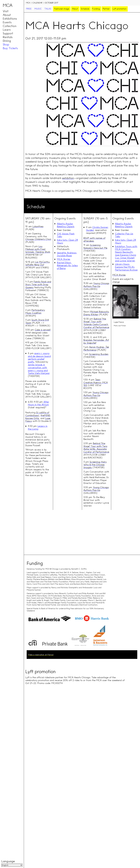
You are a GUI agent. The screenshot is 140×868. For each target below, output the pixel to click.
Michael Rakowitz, (96, 313)
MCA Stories (64, 259)
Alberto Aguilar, (66, 225)
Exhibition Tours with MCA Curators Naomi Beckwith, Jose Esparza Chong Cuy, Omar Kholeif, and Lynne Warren (126, 253)
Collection (10, 26)
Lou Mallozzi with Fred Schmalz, (38, 249)
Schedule (85, 9)
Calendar (37, 3)
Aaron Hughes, (96, 348)
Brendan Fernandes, (96, 341)
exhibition (68, 178)
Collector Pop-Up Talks (124, 235)
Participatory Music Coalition (35, 311)
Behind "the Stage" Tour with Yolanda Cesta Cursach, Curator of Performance (96, 323)
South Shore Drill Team (37, 321)
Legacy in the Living (38, 427)
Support (8, 33)
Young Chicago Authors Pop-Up (96, 285)
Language (8, 861)
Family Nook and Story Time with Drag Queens (38, 284)
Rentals (8, 37)
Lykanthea (38, 226)
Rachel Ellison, (67, 265)
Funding (96, 9)
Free (29, 9)
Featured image (62, 9)
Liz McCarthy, (38, 263)
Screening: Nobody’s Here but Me (95, 246)
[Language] (12, 865)
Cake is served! (43, 330)
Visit (6, 11)
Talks (48, 9)
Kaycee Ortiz (32, 418)
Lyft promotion (119, 9)
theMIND (45, 415)
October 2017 (51, 3)
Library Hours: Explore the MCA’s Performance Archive (126, 267)
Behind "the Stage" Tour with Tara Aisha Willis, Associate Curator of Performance (96, 447)
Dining (7, 41)
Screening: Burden (99, 354)
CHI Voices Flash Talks (66, 235)
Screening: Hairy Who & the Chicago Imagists (95, 465)
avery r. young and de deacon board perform (39, 357)
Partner (106, 9)
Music (38, 9)
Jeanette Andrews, (67, 254)
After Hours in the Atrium (38, 403)
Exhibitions (10, 19)
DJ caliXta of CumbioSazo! (37, 414)
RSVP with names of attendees (94, 239)
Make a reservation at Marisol (41, 655)
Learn (7, 30)
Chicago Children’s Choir (38, 239)
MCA (28, 3)
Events (7, 22)
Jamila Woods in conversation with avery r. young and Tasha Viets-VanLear (39, 369)
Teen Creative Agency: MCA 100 (96, 382)
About (7, 15)
